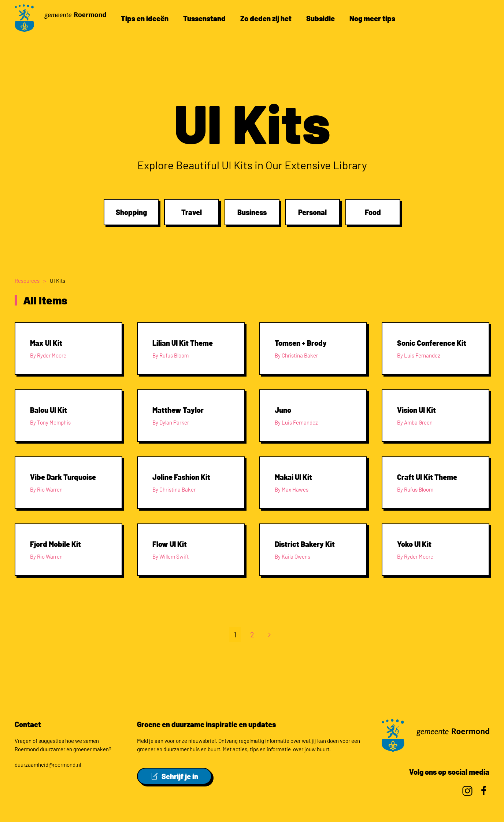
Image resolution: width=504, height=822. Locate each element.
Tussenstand (204, 18)
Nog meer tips (372, 18)
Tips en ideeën (145, 18)
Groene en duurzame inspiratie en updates (206, 724)
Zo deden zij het (266, 18)
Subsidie (320, 18)
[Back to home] (60, 18)
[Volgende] (269, 637)
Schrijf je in (174, 776)
